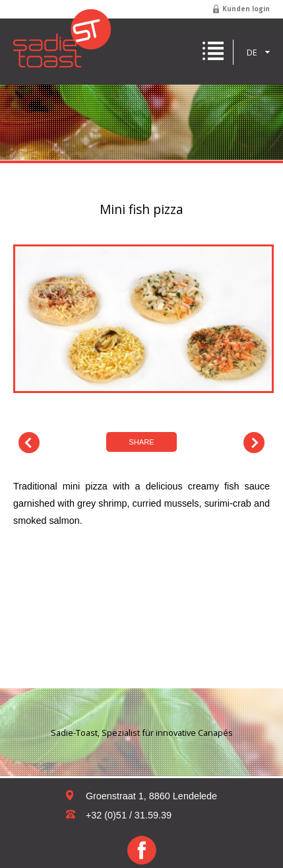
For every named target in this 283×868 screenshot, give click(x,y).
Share (141, 442)
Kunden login (246, 9)
